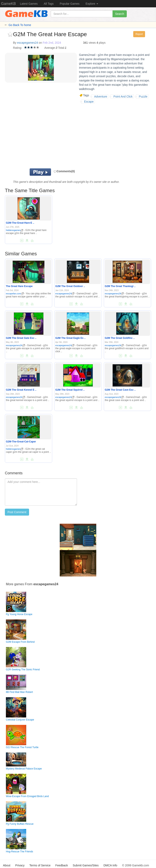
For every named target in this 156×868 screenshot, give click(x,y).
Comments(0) (64, 171)
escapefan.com (15, 294)
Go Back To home (20, 25)
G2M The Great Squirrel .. (70, 390)
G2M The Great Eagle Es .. (70, 338)
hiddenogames (15, 230)
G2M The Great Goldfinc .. (120, 338)
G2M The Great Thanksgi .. (120, 286)
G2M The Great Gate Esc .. (21, 338)
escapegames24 (28, 43)
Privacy (20, 865)
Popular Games (70, 4)
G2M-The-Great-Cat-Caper (21, 442)
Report (139, 34)
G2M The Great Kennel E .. (21, 390)
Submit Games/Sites (86, 865)
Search (120, 14)
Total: (61, 48)
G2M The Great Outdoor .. (70, 286)
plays (102, 43)
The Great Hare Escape (19, 286)
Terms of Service (40, 865)
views (92, 43)
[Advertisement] (64, 136)
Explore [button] (92, 4)
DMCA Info (110, 865)
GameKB (8, 4)
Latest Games (29, 4)
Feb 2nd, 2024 (52, 43)
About (7, 865)
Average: (50, 48)
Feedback (62, 865)
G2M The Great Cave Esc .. (120, 390)
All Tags (49, 4)
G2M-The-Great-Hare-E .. (20, 223)
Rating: (17, 48)
